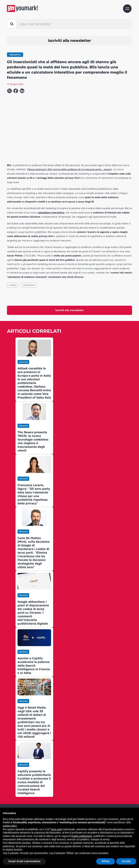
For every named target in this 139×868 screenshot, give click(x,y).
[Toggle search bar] (12, 24)
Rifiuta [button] (106, 861)
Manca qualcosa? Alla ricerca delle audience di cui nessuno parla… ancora (69, 169)
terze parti (57, 829)
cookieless (29, 285)
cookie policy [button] (10, 826)
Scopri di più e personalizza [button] (24, 861)
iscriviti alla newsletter (69, 41)
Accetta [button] (126, 861)
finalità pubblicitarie (82, 836)
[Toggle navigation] (127, 9)
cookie (13, 285)
